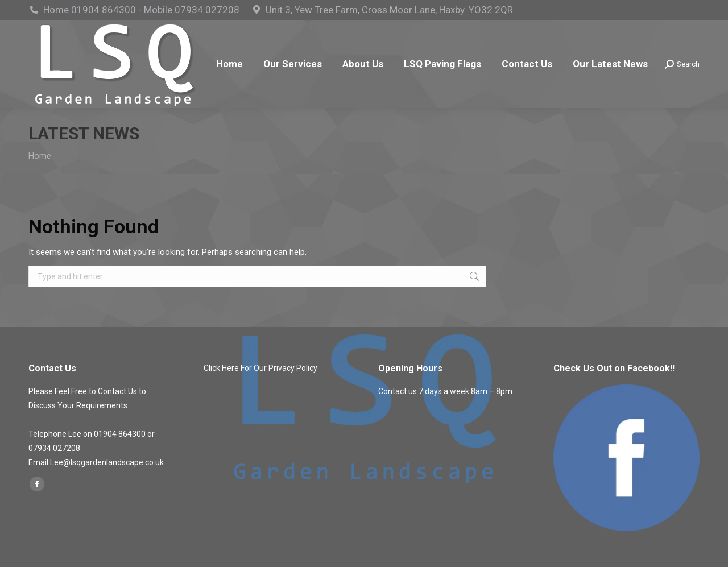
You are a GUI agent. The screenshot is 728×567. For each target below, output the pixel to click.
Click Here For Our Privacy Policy (260, 368)
